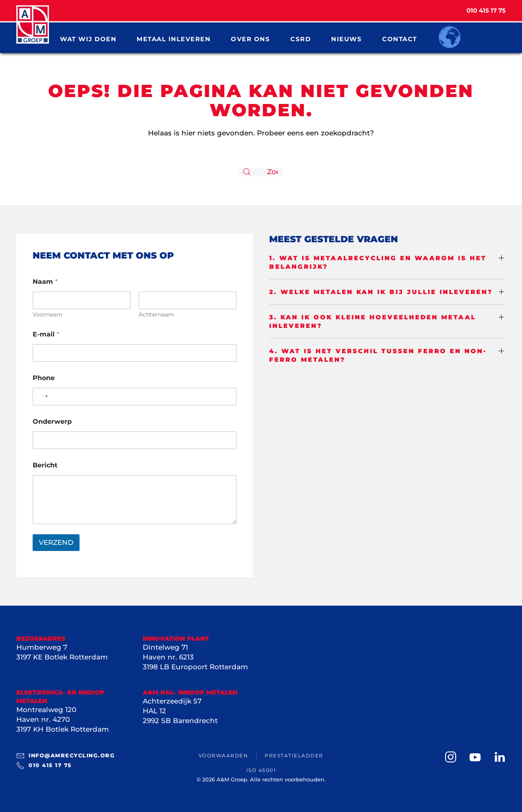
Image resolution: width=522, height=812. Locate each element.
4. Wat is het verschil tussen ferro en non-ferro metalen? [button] (378, 355)
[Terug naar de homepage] (33, 24)
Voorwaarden (223, 756)
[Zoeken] (261, 172)
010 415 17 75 (44, 766)
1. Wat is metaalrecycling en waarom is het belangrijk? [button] (378, 262)
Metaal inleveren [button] (174, 39)
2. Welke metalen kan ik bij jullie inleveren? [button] (381, 292)
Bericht (45, 465)
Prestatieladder (294, 756)
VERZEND (56, 542)
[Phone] (135, 397)
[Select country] (42, 397)
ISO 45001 (261, 770)
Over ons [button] (250, 39)
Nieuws (346, 39)
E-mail (46, 334)
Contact (400, 39)
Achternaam (156, 315)
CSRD (301, 39)
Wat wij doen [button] (88, 39)
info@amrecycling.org (65, 756)
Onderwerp (52, 421)
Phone (44, 378)
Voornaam (48, 315)
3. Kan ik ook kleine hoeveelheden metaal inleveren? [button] (373, 321)
